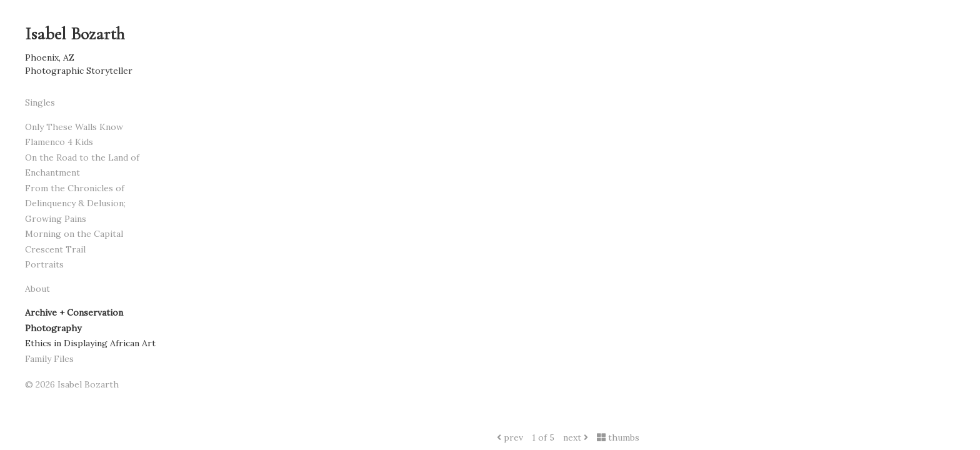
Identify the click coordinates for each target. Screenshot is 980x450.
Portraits (44, 264)
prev (510, 437)
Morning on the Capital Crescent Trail (74, 242)
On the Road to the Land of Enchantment (82, 165)
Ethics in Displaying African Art (90, 343)
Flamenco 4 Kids (59, 142)
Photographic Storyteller (79, 71)
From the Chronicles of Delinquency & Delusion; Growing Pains (75, 203)
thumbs (618, 437)
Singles (40, 102)
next (576, 437)
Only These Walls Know (74, 127)
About (37, 289)
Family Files (49, 359)
